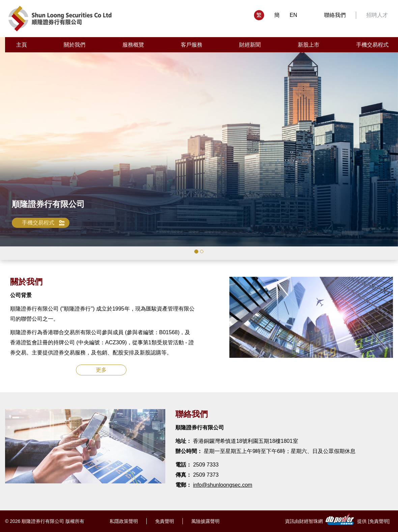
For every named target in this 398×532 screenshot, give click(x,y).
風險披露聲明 (205, 521)
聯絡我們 (335, 15)
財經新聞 (250, 45)
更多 (101, 370)
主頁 (22, 45)
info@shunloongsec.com (222, 485)
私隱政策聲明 (124, 521)
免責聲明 (165, 521)
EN (293, 15)
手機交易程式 (372, 45)
